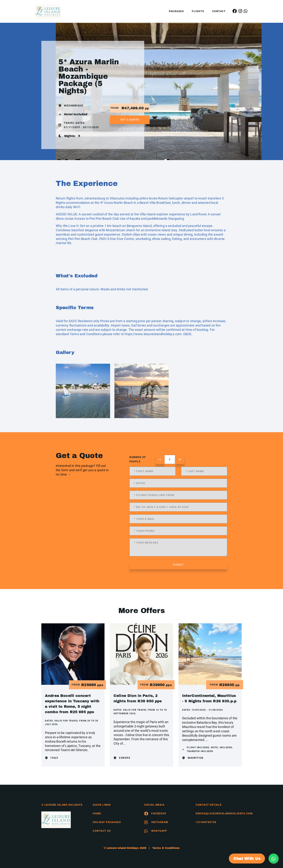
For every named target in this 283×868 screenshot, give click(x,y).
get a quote (130, 120)
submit (178, 565)
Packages (176, 11)
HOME (97, 813)
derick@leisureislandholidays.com (219, 813)
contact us (102, 831)
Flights (198, 11)
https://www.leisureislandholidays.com (153, 334)
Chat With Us (247, 859)
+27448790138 (206, 822)
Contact (219, 11)
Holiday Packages (107, 822)
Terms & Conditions (166, 848)
